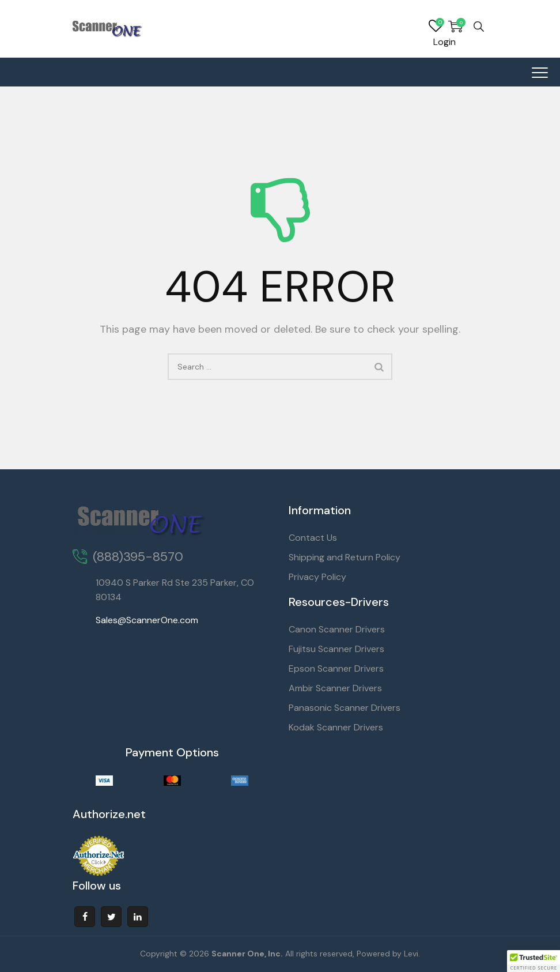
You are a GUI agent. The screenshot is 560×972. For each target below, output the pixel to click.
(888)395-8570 (138, 557)
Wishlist (436, 27)
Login (444, 42)
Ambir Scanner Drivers (335, 688)
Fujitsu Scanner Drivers (336, 649)
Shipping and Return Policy (345, 557)
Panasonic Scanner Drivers (345, 708)
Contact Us (313, 538)
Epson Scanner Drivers (336, 668)
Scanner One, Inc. (247, 954)
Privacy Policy (317, 577)
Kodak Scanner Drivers (336, 727)
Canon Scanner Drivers (337, 629)
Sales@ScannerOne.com (147, 620)
